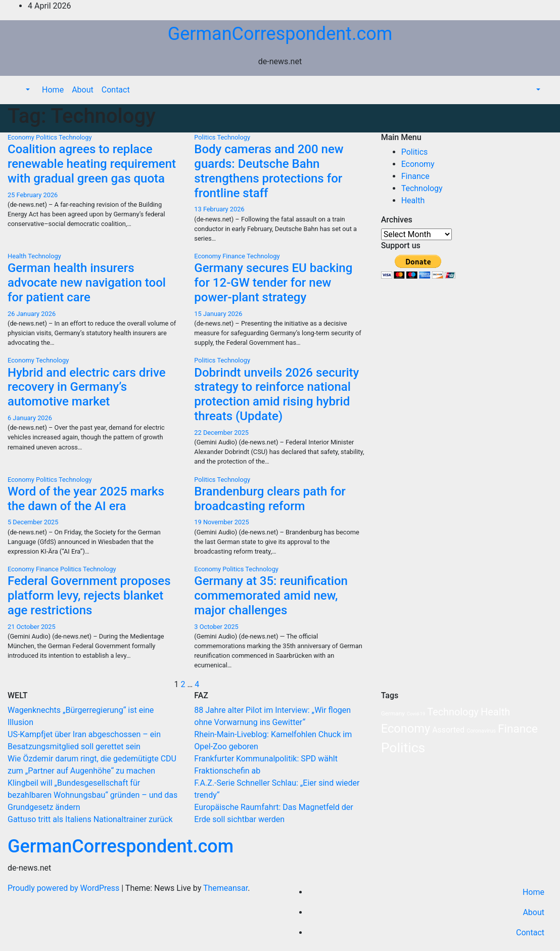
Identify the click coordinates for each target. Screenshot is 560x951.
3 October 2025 (216, 627)
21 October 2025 (32, 627)
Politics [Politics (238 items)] (403, 748)
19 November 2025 (221, 522)
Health (18, 256)
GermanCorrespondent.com (280, 34)
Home (53, 90)
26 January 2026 (32, 314)
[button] (27, 90)
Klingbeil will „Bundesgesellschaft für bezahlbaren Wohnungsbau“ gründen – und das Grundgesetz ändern (92, 795)
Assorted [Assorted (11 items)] (448, 730)
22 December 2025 (221, 433)
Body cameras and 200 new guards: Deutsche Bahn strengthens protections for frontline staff (269, 171)
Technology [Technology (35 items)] (453, 712)
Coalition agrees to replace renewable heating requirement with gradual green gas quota (92, 164)
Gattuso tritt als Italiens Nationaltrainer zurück (90, 819)
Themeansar (225, 888)
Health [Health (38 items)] (495, 712)
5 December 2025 (33, 522)
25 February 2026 (33, 195)
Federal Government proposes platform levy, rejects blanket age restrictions (89, 596)
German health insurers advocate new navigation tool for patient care (87, 283)
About (83, 90)
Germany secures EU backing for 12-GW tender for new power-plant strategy (273, 283)
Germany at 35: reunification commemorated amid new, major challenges (271, 596)
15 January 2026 (218, 314)
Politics (47, 137)
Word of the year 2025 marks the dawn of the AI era (86, 499)
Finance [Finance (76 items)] (518, 729)
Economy (22, 137)
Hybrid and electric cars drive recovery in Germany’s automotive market (87, 387)
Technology (75, 137)
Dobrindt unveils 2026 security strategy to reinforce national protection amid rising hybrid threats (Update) (276, 394)
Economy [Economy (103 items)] (406, 729)
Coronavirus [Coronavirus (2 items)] (481, 731)
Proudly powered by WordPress (64, 888)
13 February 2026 (219, 209)
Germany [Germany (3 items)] (393, 713)
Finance (235, 256)
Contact (116, 90)
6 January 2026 (30, 418)
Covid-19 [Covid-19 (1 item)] (416, 714)
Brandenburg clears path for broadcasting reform (270, 499)
